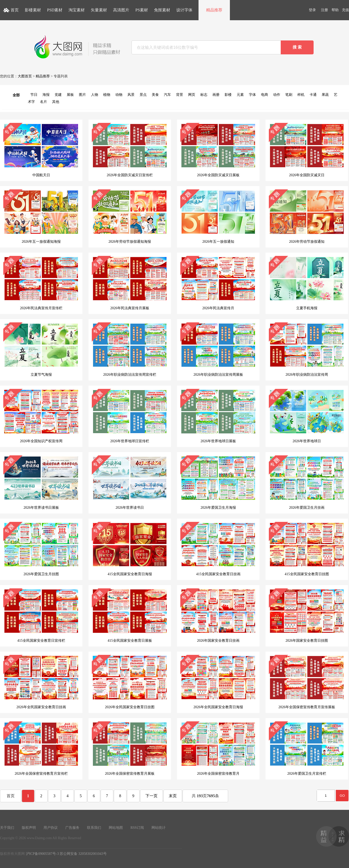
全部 (16, 95)
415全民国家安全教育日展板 (130, 615)
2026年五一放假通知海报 (41, 216)
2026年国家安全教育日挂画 (218, 615)
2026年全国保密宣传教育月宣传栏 (41, 748)
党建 (58, 95)
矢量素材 (99, 10)
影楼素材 (33, 10)
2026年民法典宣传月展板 (130, 283)
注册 (324, 10)
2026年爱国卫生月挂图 (41, 549)
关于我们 (7, 828)
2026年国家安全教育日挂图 (307, 615)
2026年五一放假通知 (218, 216)
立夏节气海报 (41, 349)
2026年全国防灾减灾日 (307, 150)
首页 (15, 10)
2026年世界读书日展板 (41, 482)
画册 (216, 95)
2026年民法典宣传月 (218, 283)
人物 (95, 95)
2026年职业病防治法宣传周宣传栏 (130, 349)
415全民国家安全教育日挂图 (307, 549)
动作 (277, 95)
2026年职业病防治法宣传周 (307, 349)
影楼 (228, 95)
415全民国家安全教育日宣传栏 (41, 615)
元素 (240, 95)
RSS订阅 (137, 828)
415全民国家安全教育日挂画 (218, 549)
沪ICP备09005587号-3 (42, 854)
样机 (301, 95)
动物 (119, 95)
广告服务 (72, 828)
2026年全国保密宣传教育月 (218, 748)
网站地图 (116, 828)
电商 (265, 95)
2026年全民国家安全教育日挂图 (130, 682)
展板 (70, 95)
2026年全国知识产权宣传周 (41, 416)
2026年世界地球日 (307, 416)
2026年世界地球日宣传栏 (130, 416)
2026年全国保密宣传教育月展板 (130, 748)
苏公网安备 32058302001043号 (83, 854)
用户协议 (51, 828)
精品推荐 (214, 10)
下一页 (151, 796)
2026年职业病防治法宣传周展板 (218, 349)
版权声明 (29, 828)
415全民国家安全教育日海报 (130, 549)
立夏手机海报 (307, 283)
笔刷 (289, 95)
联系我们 (94, 828)
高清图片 (121, 10)
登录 (312, 10)
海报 (46, 95)
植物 (107, 95)
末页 (173, 796)
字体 (252, 95)
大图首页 (25, 76)
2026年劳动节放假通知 (307, 216)
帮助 (335, 10)
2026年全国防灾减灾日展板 (218, 150)
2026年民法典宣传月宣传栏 (41, 283)
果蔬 (325, 95)
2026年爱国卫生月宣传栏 (307, 748)
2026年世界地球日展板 (218, 416)
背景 (180, 95)
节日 (34, 95)
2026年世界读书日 (130, 482)
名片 (43, 102)
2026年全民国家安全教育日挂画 (41, 682)
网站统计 (159, 828)
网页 (192, 95)
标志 (204, 95)
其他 (56, 102)
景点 (143, 95)
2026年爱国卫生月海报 (218, 482)
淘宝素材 (77, 10)
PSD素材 (55, 10)
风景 (131, 95)
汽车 (167, 95)
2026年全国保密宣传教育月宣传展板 (307, 682)
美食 (155, 95)
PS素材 (142, 10)
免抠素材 (162, 10)
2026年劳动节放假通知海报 (130, 216)
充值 (345, 10)
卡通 (313, 95)
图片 (82, 95)
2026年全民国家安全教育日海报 (218, 682)
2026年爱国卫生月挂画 (307, 482)
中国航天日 (41, 150)
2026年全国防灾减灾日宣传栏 (130, 150)
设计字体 (184, 10)
